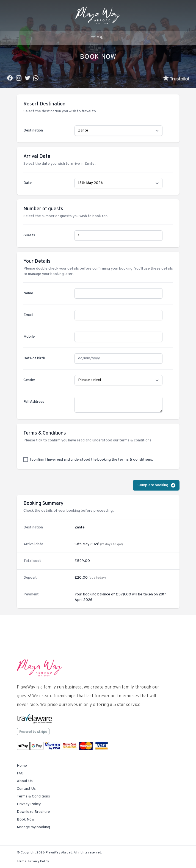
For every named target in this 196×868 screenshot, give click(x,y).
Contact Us (26, 789)
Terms (21, 861)
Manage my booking (33, 827)
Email (28, 315)
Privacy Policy (29, 804)
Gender (29, 380)
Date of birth (34, 358)
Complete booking (157, 485)
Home (22, 766)
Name (28, 293)
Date (27, 183)
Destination (33, 131)
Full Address (34, 402)
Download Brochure (33, 812)
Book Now (26, 820)
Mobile (29, 337)
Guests (29, 235)
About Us (25, 781)
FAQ (20, 773)
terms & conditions (135, 460)
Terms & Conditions (33, 796)
